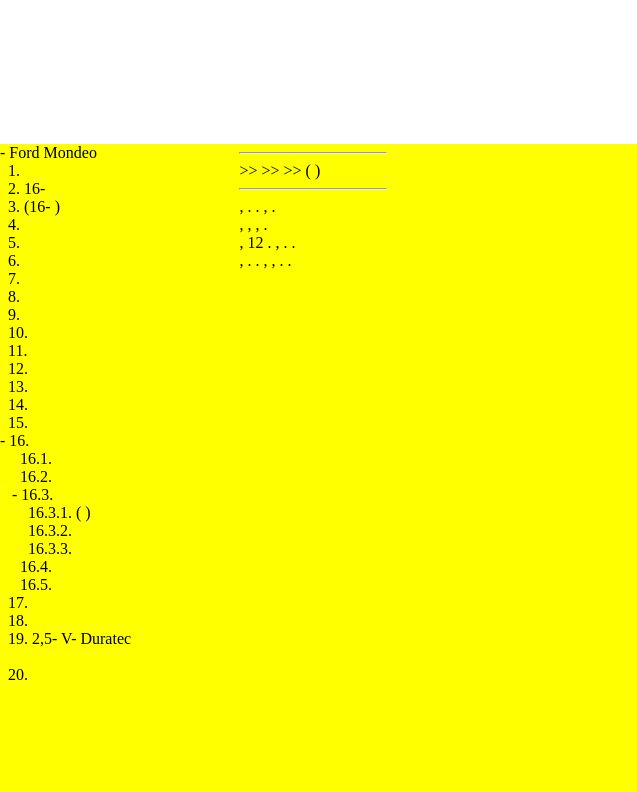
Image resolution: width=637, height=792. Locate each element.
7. (14, 278)
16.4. (36, 566)
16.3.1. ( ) (59, 512)
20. (18, 674)
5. (14, 242)
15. (18, 422)
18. (18, 620)
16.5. (36, 584)
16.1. (36, 458)
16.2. (36, 476)
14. (18, 404)
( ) (313, 170)
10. (18, 332)
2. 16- (26, 188)
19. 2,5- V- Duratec (69, 638)
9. (14, 314)
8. (14, 296)
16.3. (37, 494)
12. (18, 368)
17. (18, 602)
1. (14, 170)
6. (14, 260)
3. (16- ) (34, 206)
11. (17, 350)
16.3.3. (50, 548)
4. (14, 224)
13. (18, 386)
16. (19, 440)
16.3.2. (50, 530)
